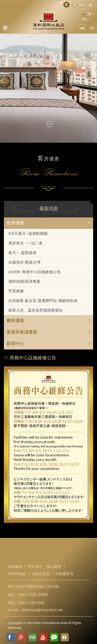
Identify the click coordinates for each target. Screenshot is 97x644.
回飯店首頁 (41, 574)
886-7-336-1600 (32, 603)
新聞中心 (15, 344)
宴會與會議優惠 (22, 332)
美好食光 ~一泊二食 (25, 243)
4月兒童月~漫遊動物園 (28, 233)
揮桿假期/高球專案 (24, 281)
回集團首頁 (64, 574)
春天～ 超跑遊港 (22, 253)
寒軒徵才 (35, 566)
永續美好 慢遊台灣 (24, 262)
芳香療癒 (16, 291)
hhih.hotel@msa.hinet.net (42, 610)
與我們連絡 (17, 574)
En (82, 5)
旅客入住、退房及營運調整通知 (35, 310)
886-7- (33, 595)
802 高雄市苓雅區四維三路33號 (33, 586)
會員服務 (15, 566)
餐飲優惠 (15, 321)
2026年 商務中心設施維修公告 (35, 272)
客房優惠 (15, 223)
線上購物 (54, 566)
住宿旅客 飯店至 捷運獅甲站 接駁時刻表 (43, 301)
